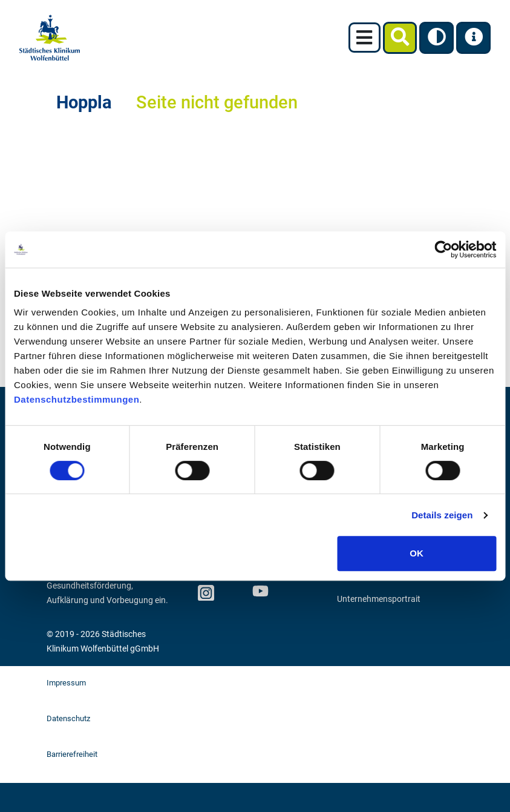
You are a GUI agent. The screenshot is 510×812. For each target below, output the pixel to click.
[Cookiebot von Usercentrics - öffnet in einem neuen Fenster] (443, 249)
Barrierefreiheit (72, 754)
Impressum (66, 683)
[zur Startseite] (50, 38)
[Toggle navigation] (365, 38)
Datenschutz (68, 718)
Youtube (259, 593)
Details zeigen (442, 515)
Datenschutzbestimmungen (77, 399)
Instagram (205, 589)
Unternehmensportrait (379, 599)
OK (417, 553)
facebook (233, 589)
